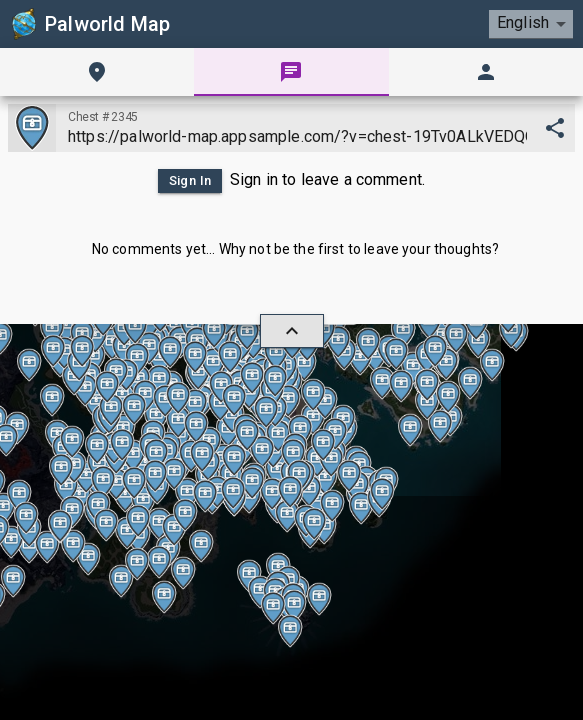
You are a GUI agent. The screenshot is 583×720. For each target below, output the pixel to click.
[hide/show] (292, 331)
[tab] (97, 72)
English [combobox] (522, 22)
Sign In (187, 181)
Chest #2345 (102, 116)
